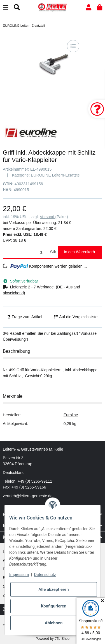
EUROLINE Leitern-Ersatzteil (56, 175)
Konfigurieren (54, 606)
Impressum (19, 575)
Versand (47, 217)
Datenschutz (45, 575)
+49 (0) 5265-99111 (35, 481)
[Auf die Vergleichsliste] (73, 46)
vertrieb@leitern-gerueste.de (28, 496)
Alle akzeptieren (53, 589)
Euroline (71, 415)
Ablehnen (54, 623)
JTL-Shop (62, 639)
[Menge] (25, 252)
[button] (89, 7)
